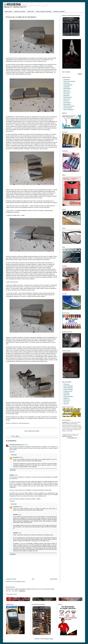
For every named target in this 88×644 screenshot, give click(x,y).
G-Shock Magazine (68, 85)
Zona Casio (16, 457)
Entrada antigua (54, 579)
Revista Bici (66, 398)
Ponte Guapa (67, 94)
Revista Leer (66, 101)
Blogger (52, 639)
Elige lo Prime (31, 11)
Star (33, 431)
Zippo (22, 61)
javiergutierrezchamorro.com (17, 445)
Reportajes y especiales (20, 11)
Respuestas (14, 455)
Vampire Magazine (68, 108)
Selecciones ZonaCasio (69, 106)
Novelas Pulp (67, 395)
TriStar (30, 431)
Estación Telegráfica (68, 388)
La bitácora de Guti (68, 391)
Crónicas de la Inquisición (69, 81)
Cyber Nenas (66, 83)
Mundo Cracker (67, 92)
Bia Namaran (66, 384)
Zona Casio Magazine (68, 109)
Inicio (33, 579)
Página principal (8, 11)
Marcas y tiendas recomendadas (44, 11)
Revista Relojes (67, 104)
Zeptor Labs (66, 402)
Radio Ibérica (67, 95)
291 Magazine (67, 79)
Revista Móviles (67, 102)
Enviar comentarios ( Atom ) (19, 581)
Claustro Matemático (68, 386)
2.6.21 (20, 515)
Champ (37, 431)
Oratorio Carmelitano (68, 396)
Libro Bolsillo (66, 393)
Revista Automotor (68, 97)
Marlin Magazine (67, 88)
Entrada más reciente (11, 579)
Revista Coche (67, 99)
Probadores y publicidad (59, 11)
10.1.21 (26, 445)
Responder (12, 452)
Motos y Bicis (66, 90)
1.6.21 (16, 475)
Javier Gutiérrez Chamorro (12, 594)
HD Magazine (67, 87)
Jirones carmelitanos (68, 389)
